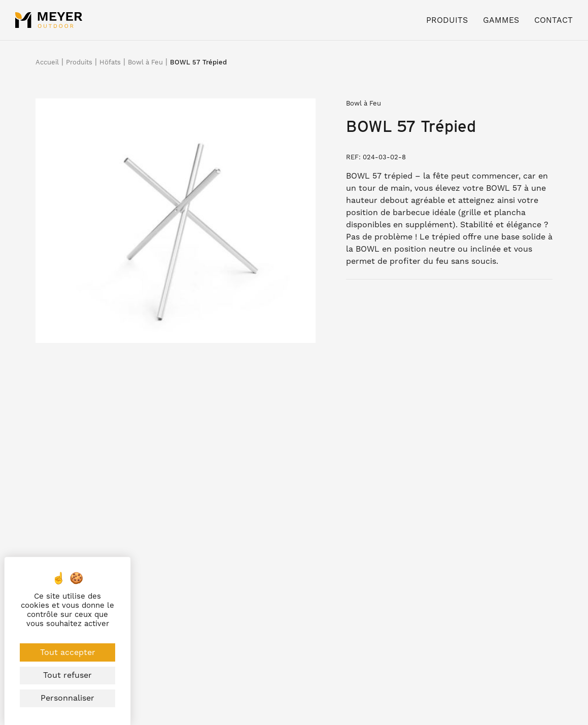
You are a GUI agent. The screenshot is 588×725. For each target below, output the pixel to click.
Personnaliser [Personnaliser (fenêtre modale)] (67, 698)
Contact (554, 20)
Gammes (501, 20)
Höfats (110, 62)
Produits (447, 20)
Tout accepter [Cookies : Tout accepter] (68, 652)
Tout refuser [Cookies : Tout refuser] (67, 675)
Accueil (47, 62)
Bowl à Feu (145, 62)
